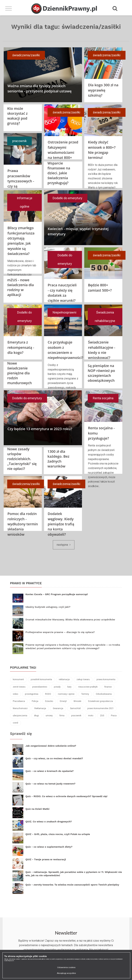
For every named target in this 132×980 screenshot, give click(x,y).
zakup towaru (83, 679)
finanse (108, 687)
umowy (49, 716)
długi (36, 716)
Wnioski (77, 701)
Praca (114, 716)
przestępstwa (32, 694)
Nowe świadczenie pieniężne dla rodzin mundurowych (19, 373)
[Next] (64, 545)
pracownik (19, 141)
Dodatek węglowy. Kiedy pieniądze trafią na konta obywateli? (61, 524)
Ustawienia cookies (66, 967)
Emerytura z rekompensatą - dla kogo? (21, 347)
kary (69, 687)
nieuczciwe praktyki (88, 687)
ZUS (102, 716)
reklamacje (64, 679)
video (15, 694)
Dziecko (49, 701)
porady (57, 687)
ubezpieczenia (20, 716)
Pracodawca (19, 701)
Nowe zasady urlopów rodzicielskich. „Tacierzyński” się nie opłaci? (22, 459)
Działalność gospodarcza (100, 701)
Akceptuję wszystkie (66, 973)
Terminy (85, 694)
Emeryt (63, 701)
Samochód (75, 708)
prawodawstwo (40, 687)
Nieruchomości (20, 708)
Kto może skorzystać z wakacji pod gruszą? (17, 116)
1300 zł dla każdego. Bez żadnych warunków (58, 459)
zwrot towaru (19, 687)
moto (91, 716)
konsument (18, 679)
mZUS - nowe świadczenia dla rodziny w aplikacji (20, 287)
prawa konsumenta (106, 679)
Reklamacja (40, 708)
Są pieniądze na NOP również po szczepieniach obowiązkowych (101, 373)
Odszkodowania (104, 694)
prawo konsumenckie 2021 (101, 708)
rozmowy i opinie (66, 694)
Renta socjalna (103, 398)
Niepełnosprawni (65, 312)
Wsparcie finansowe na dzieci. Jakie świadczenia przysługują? (59, 173)
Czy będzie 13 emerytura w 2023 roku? (40, 429)
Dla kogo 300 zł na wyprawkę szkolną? (103, 90)
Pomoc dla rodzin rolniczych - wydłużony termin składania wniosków (23, 524)
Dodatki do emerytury (67, 198)
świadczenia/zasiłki (26, 55)
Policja (35, 701)
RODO (48, 694)
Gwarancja (58, 708)
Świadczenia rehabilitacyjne (105, 317)
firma (62, 716)
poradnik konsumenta (41, 679)
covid (15, 723)
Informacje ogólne (25, 202)
